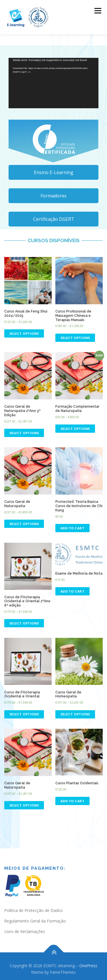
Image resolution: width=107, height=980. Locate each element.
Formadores (53, 196)
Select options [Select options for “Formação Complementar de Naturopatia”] (75, 429)
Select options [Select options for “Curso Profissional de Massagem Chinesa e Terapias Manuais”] (75, 338)
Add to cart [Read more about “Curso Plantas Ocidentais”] (73, 801)
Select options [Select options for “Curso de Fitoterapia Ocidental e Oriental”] (24, 714)
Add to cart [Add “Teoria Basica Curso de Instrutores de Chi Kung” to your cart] (73, 528)
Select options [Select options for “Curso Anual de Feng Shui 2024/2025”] (24, 333)
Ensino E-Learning (54, 172)
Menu (97, 11)
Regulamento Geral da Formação (35, 921)
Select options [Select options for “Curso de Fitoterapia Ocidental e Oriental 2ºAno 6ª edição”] (24, 623)
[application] (53, 83)
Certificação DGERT (54, 219)
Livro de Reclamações (25, 931)
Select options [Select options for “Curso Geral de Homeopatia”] (75, 714)
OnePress (88, 966)
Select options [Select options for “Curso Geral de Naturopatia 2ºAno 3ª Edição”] (24, 433)
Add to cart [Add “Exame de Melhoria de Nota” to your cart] (73, 591)
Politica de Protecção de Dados (34, 910)
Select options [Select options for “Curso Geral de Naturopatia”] (24, 524)
